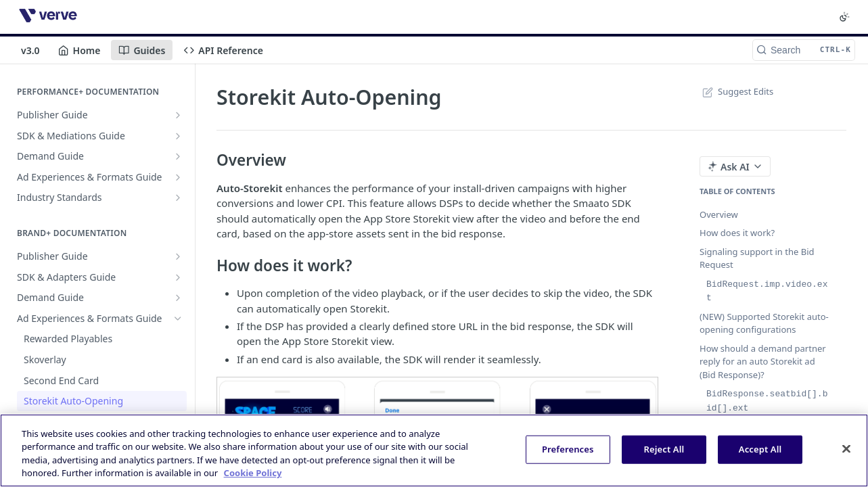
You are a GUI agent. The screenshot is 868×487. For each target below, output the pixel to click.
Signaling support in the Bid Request (757, 258)
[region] (434, 450)
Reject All (664, 449)
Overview (719, 214)
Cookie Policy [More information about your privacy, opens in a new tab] (253, 473)
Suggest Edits (736, 91)
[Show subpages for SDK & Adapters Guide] (178, 277)
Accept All (760, 449)
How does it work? (737, 233)
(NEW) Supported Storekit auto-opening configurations (764, 322)
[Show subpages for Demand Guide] (178, 156)
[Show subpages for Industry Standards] (178, 198)
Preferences (568, 449)
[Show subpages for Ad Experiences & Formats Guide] (178, 177)
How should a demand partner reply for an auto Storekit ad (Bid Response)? (763, 360)
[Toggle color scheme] (844, 17)
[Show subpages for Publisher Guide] (178, 115)
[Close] (846, 448)
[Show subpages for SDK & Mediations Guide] (178, 136)
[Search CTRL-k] (804, 50)
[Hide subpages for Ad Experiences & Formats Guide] (178, 319)
